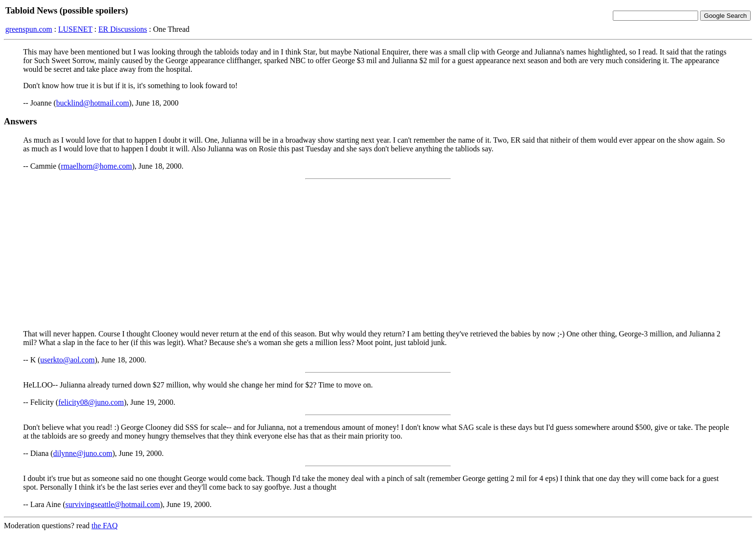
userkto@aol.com (68, 360)
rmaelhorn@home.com (96, 166)
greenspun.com (29, 29)
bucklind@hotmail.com (92, 103)
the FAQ (105, 526)
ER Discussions (123, 29)
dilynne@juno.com (83, 453)
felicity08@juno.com (91, 402)
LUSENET (75, 29)
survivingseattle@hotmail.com (113, 504)
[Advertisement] (378, 254)
